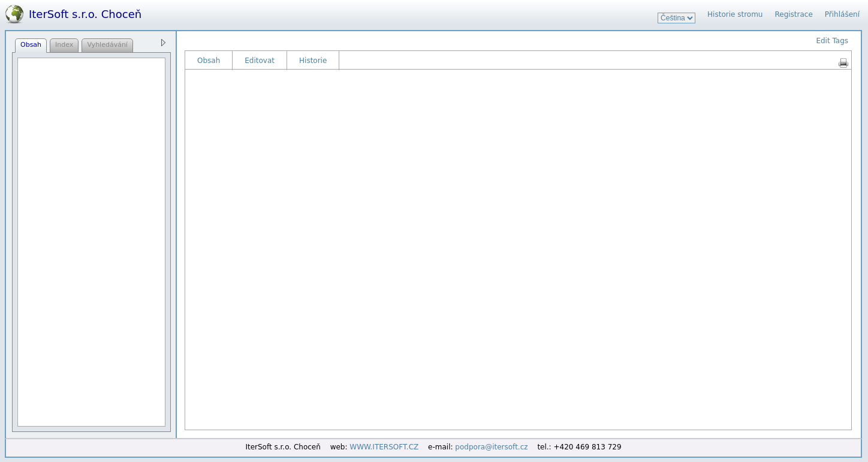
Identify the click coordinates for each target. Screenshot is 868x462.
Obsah (209, 61)
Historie (313, 61)
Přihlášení (842, 14)
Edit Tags (832, 41)
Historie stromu (735, 14)
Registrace (793, 14)
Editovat (260, 61)
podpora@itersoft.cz (491, 447)
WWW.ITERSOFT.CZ (384, 447)
